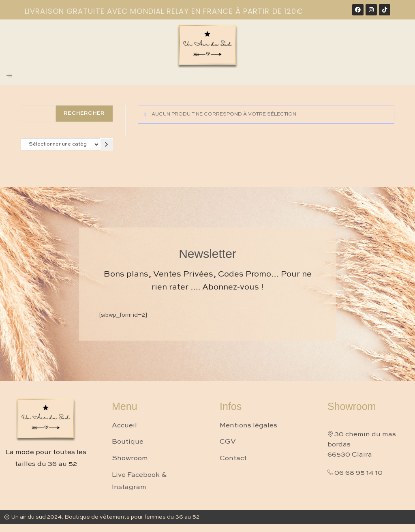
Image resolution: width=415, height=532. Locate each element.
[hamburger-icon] (9, 76)
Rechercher (84, 114)
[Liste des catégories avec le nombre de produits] (60, 144)
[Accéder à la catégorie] (107, 144)
